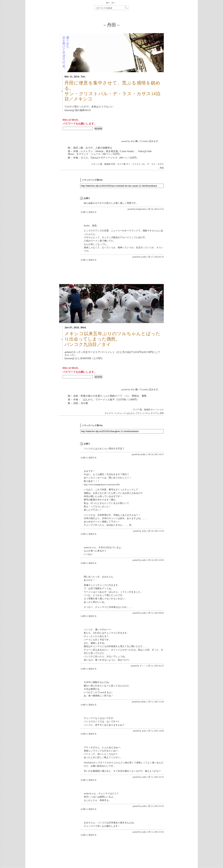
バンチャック (120, 413)
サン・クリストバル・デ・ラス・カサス (145, 164)
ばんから (131, 413)
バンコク (160, 410)
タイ (153, 410)
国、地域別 (105, 164)
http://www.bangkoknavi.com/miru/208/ (102, 485)
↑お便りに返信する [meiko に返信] (88, 458)
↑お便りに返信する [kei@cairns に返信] (88, 212)
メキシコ (95, 164)
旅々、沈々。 (111, 3)
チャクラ (109, 413)
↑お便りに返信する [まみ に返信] (88, 534)
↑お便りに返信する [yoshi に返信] (88, 260)
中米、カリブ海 (118, 164)
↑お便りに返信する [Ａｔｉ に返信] (88, 669)
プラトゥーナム (143, 413)
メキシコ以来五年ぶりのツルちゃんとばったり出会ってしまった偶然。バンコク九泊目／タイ (112, 339)
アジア (136, 410)
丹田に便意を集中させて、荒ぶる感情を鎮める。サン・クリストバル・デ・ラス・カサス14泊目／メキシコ (112, 91)
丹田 (162, 168)
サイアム (155, 413)
